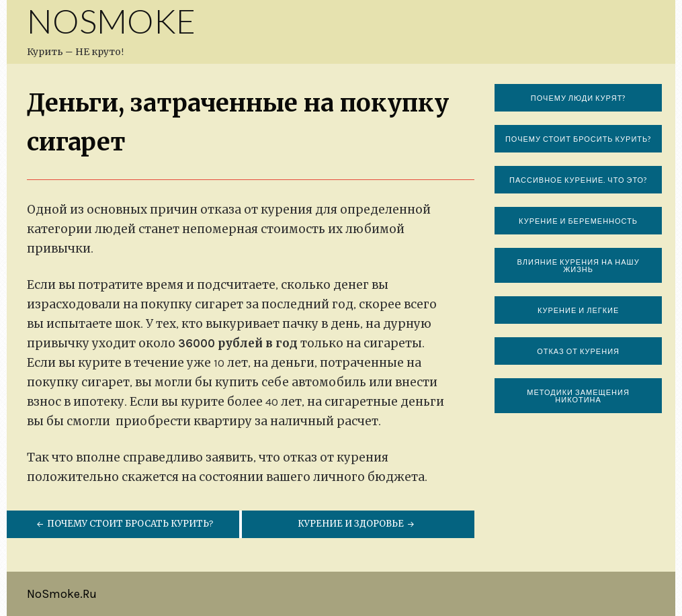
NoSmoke (111, 21)
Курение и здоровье (357, 524)
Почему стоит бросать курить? (124, 524)
